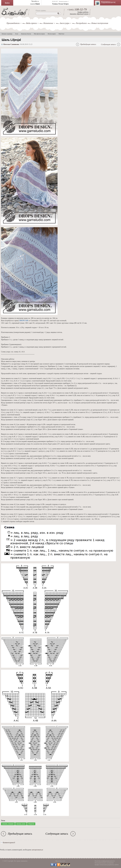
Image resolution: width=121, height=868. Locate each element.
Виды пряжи (32, 23)
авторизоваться (37, 850)
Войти (7, 3)
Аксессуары (65, 23)
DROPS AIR (24, 321)
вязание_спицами (8, 824)
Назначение (48, 23)
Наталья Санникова (11, 44)
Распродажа (81, 23)
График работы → (84, 12)
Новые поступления (100, 23)
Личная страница (7, 34)
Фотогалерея (52, 34)
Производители (13, 23)
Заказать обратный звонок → (80, 14)
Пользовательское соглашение (104, 863)
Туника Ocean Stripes (60, 4)
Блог (17, 34)
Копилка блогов (26, 34)
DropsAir (31, 824)
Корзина (110, 2)
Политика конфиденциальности (105, 861)
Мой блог (61, 34)
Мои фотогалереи (39, 34)
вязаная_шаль (21, 824)
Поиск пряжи (41, 11)
